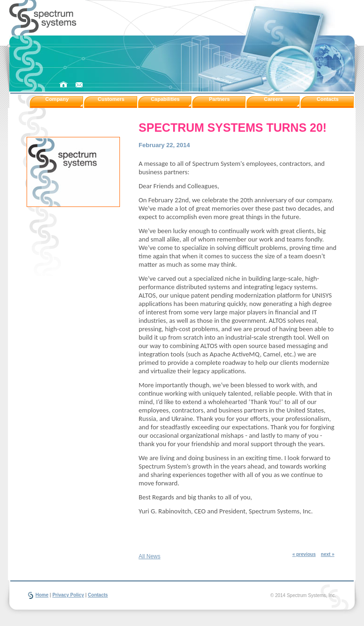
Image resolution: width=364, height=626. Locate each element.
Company (57, 99)
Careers (274, 99)
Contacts (327, 99)
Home (42, 595)
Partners (220, 99)
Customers (111, 99)
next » (328, 554)
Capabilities (165, 99)
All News (150, 556)
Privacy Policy (68, 595)
